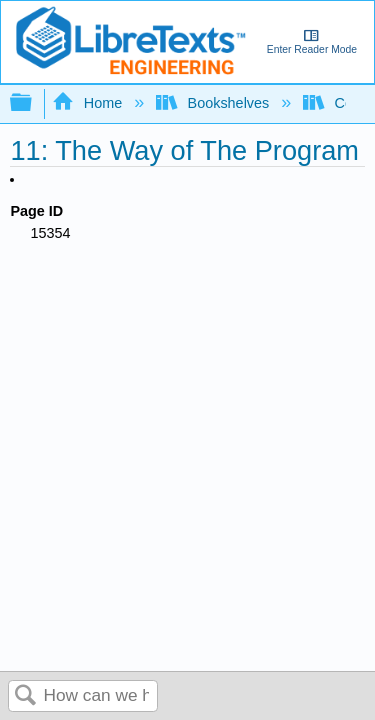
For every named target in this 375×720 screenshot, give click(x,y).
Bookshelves (214, 103)
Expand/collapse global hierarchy (34, 103)
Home (89, 103)
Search (26, 696)
